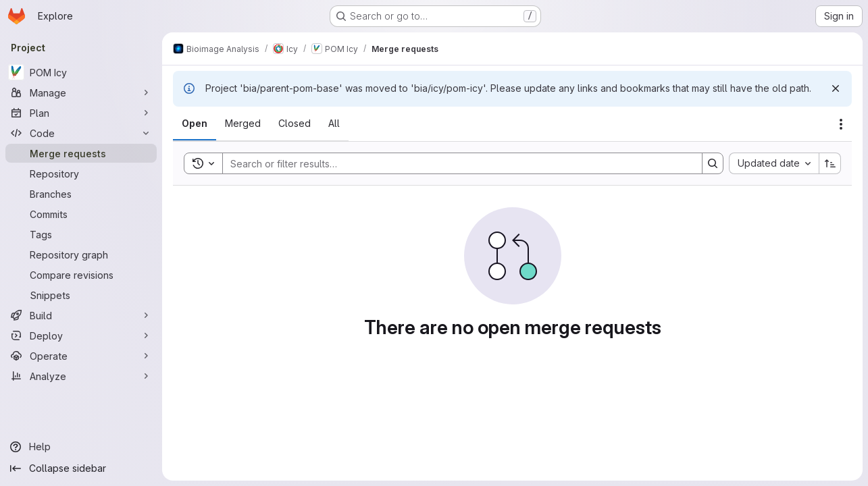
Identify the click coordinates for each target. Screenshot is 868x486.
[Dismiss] (836, 88)
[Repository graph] (81, 254)
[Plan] (81, 113)
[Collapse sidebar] (81, 468)
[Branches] (81, 194)
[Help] (81, 447)
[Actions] (841, 124)
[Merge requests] (81, 153)
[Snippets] (81, 295)
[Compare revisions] (81, 275)
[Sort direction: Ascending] (830, 163)
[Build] (81, 315)
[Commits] (81, 214)
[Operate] (81, 356)
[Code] (81, 133)
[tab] (195, 124)
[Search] (456, 163)
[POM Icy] (81, 72)
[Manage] (81, 92)
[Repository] (81, 173)
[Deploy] (81, 335)
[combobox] (774, 163)
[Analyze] (81, 376)
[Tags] (81, 234)
